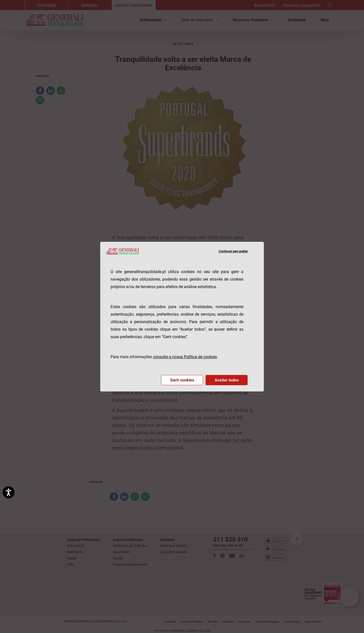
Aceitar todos (227, 380)
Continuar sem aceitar (233, 251)
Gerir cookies (182, 380)
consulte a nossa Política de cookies (185, 357)
